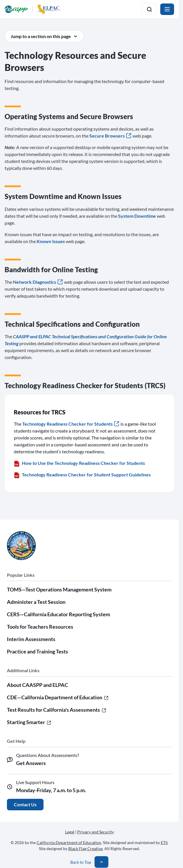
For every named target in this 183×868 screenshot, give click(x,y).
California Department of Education (69, 842)
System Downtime (137, 216)
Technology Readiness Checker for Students (71, 424)
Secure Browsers (110, 136)
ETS (164, 842)
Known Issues (51, 241)
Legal (70, 832)
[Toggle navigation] (167, 9)
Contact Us (25, 804)
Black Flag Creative (85, 849)
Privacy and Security (96, 832)
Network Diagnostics (38, 282)
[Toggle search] (149, 9)
